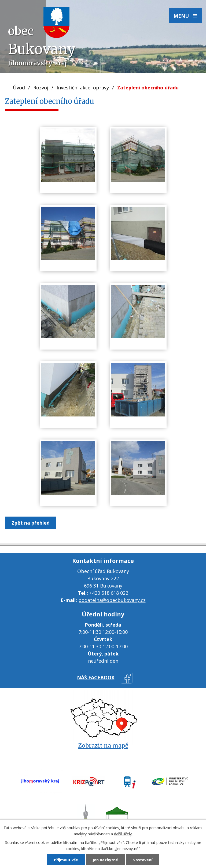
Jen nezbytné (105, 860)
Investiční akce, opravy (83, 88)
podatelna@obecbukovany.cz (112, 600)
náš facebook (96, 677)
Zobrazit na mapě (103, 746)
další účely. (123, 834)
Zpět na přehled (31, 523)
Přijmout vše (66, 860)
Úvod (19, 88)
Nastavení (142, 860)
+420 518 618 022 (109, 593)
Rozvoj (41, 88)
